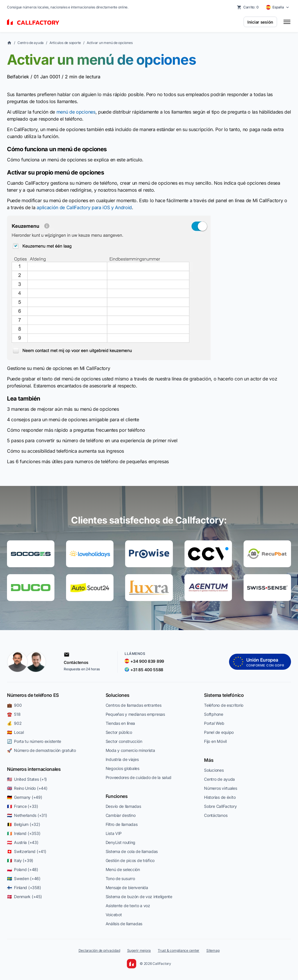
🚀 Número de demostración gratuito (41, 750)
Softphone (213, 714)
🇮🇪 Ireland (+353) (24, 833)
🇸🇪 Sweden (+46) (24, 878)
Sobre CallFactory (220, 806)
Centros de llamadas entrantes (134, 705)
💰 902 (14, 723)
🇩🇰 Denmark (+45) (24, 897)
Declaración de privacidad (99, 950)
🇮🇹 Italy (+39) (20, 860)
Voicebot (114, 915)
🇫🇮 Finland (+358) (24, 888)
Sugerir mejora (139, 950)
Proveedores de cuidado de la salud (139, 777)
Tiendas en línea (120, 723)
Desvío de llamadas (123, 806)
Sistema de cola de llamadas (132, 851)
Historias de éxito (220, 797)
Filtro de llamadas (122, 824)
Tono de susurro (120, 878)
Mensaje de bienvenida (127, 888)
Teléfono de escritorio (224, 705)
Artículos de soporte (65, 43)
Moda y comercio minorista (130, 750)
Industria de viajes (122, 759)
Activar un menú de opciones (110, 43)
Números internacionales (34, 769)
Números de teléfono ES (33, 695)
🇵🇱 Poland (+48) (23, 869)
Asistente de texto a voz (128, 906)
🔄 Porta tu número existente (34, 741)
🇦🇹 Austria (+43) (23, 842)
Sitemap (213, 950)
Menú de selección (123, 869)
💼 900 (14, 705)
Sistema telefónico (224, 695)
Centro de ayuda (31, 43)
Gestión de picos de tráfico (130, 860)
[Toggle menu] (287, 22)
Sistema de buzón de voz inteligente (139, 897)
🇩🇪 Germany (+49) (25, 797)
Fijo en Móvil (215, 741)
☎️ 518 (14, 714)
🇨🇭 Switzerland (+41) (26, 851)
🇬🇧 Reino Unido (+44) (27, 788)
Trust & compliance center (179, 950)
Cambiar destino (121, 815)
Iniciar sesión (260, 22)
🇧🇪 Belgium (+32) (24, 824)
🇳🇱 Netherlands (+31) (27, 815)
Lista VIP (114, 833)
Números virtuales (220, 788)
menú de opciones (76, 112)
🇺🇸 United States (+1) (27, 779)
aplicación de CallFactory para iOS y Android (84, 207)
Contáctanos (216, 815)
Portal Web (214, 723)
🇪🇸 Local (15, 732)
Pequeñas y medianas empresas (135, 714)
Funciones (117, 796)
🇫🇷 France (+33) (23, 806)
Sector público (119, 732)
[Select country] (278, 7)
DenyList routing (121, 842)
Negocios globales (123, 768)
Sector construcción (124, 741)
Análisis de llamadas (124, 924)
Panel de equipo (219, 732)
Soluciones (118, 695)
